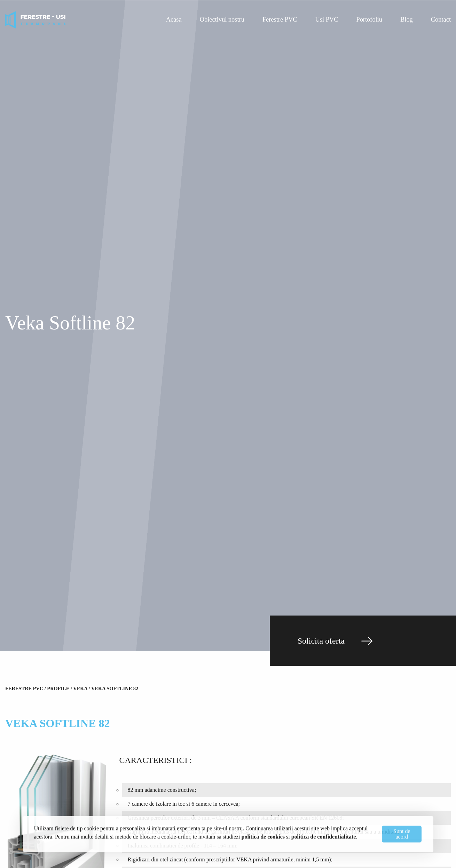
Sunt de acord (402, 833)
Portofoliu (369, 19)
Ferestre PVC (280, 19)
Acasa (174, 19)
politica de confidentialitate (324, 836)
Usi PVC (327, 19)
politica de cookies (263, 836)
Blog (407, 19)
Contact (441, 19)
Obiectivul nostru (222, 19)
